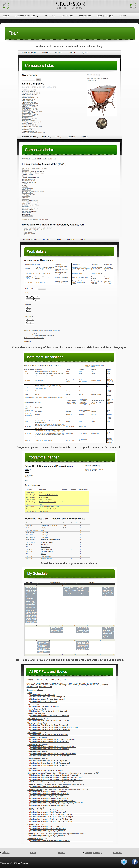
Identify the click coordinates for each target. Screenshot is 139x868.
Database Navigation (25, 16)
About (6, 853)
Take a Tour (50, 16)
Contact (118, 853)
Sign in (123, 16)
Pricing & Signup (105, 16)
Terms (61, 853)
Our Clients (67, 16)
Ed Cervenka (23, 863)
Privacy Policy (94, 853)
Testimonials (85, 16)
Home (6, 16)
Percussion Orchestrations (70, 6)
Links (33, 853)
